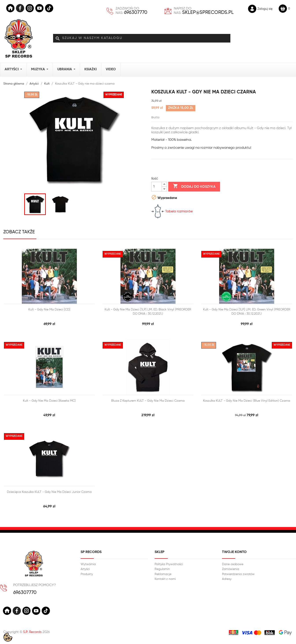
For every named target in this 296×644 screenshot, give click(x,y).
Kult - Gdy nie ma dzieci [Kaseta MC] (49, 401)
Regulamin (162, 569)
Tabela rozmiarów (172, 211)
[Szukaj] (142, 38)
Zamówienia (231, 569)
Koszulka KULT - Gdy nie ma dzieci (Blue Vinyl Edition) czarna (247, 401)
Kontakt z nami (165, 579)
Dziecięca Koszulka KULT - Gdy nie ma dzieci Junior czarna (49, 492)
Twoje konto (234, 552)
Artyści (85, 569)
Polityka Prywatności (169, 564)
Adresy (227, 579)
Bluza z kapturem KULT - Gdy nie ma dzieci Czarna (148, 401)
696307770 (136, 13)
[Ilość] (157, 187)
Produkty (87, 574)
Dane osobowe (233, 564)
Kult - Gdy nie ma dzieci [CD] (49, 310)
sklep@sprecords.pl (208, 13)
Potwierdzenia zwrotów (238, 574)
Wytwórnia (88, 564)
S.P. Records (32, 632)
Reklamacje (163, 574)
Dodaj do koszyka (194, 186)
